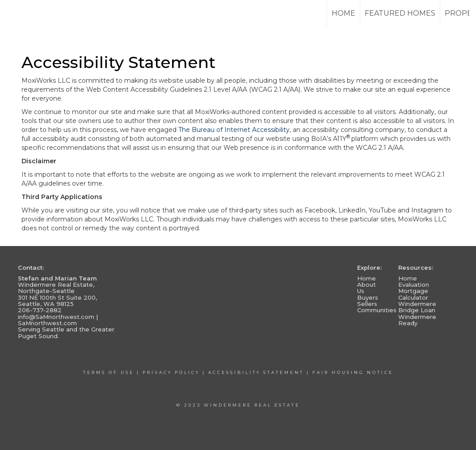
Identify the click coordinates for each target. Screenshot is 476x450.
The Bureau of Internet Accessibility (234, 130)
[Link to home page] (40, 13)
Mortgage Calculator (413, 294)
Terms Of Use (109, 372)
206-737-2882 (40, 310)
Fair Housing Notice (353, 372)
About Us (366, 288)
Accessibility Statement (256, 372)
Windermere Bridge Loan (417, 307)
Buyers (368, 297)
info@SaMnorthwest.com (56, 317)
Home (343, 13)
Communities (377, 310)
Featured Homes (400, 13)
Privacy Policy (171, 372)
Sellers (367, 304)
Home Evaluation (414, 281)
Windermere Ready (417, 320)
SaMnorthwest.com (47, 323)
